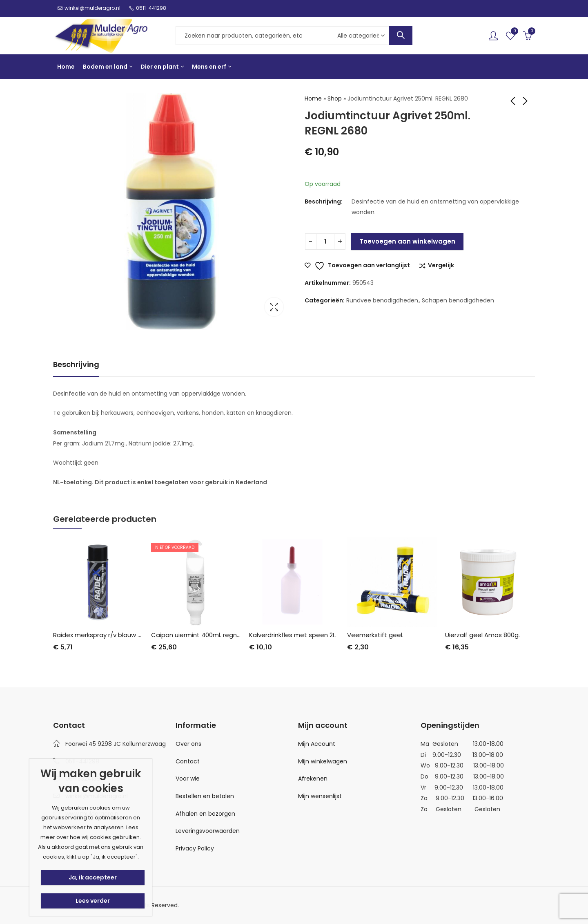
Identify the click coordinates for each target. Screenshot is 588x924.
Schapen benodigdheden (458, 300)
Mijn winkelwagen (323, 761)
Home (313, 98)
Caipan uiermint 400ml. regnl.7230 (202, 635)
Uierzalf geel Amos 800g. (482, 635)
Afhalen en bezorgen (205, 814)
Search (401, 36)
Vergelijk (441, 266)
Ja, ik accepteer (93, 877)
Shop (335, 98)
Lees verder (93, 901)
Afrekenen (313, 779)
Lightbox (274, 307)
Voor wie (188, 779)
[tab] (76, 365)
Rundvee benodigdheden (382, 300)
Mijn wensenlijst (320, 796)
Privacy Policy (195, 848)
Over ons (188, 744)
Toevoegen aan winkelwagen (407, 241)
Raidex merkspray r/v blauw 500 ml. (106, 635)
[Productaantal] (325, 242)
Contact (188, 761)
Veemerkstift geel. (375, 635)
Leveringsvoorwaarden (208, 831)
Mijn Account (317, 744)
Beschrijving (76, 364)
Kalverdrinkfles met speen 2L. (293, 635)
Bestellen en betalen (205, 796)
